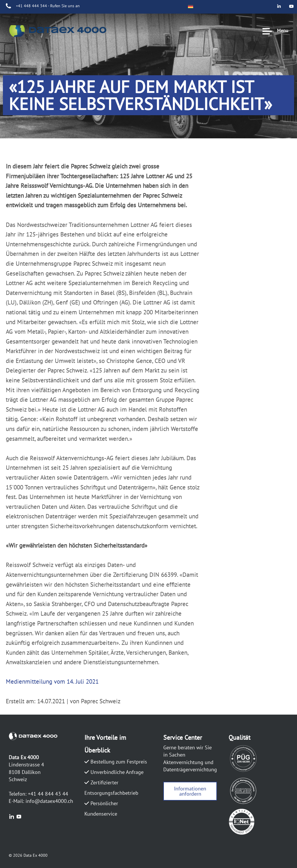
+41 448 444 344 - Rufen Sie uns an (48, 6)
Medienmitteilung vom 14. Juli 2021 (52, 681)
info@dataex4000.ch (49, 801)
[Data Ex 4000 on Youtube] (292, 19)
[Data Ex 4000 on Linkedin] (292, 6)
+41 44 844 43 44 (48, 794)
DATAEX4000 (30, 42)
